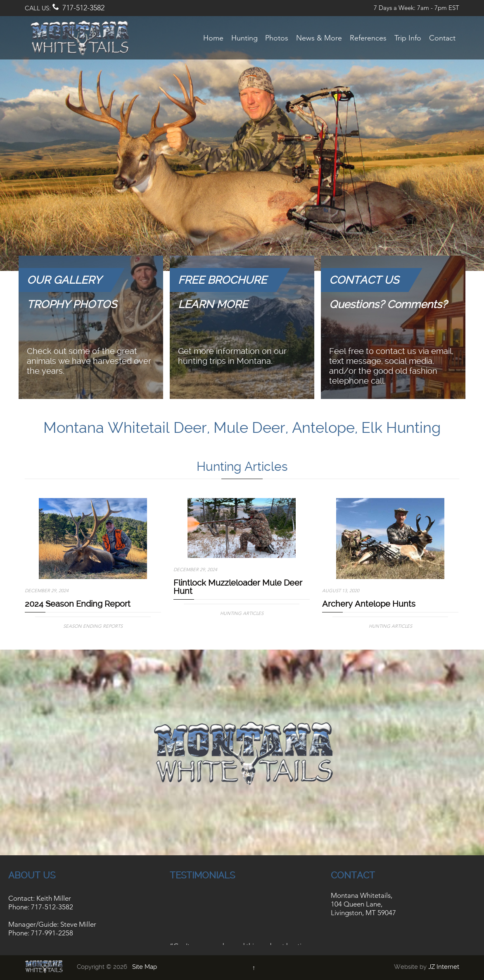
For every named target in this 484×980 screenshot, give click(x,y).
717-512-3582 (83, 8)
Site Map (145, 967)
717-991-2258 (52, 933)
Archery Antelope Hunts (369, 604)
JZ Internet (444, 967)
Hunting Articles (242, 613)
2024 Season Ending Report (78, 604)
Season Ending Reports (93, 626)
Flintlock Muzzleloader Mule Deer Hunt (238, 587)
